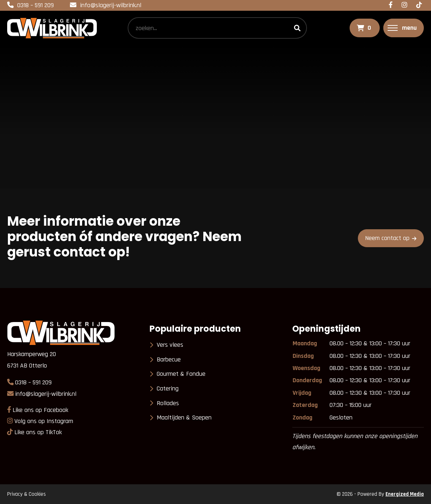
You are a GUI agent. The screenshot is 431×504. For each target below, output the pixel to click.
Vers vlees (170, 345)
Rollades (168, 403)
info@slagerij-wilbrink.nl (111, 5)
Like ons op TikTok (38, 432)
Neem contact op (387, 238)
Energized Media (405, 494)
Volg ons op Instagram (44, 421)
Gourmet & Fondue (181, 374)
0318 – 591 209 (35, 5)
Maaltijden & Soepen (184, 417)
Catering (168, 388)
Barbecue (169, 359)
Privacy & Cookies (27, 494)
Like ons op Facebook (40, 410)
